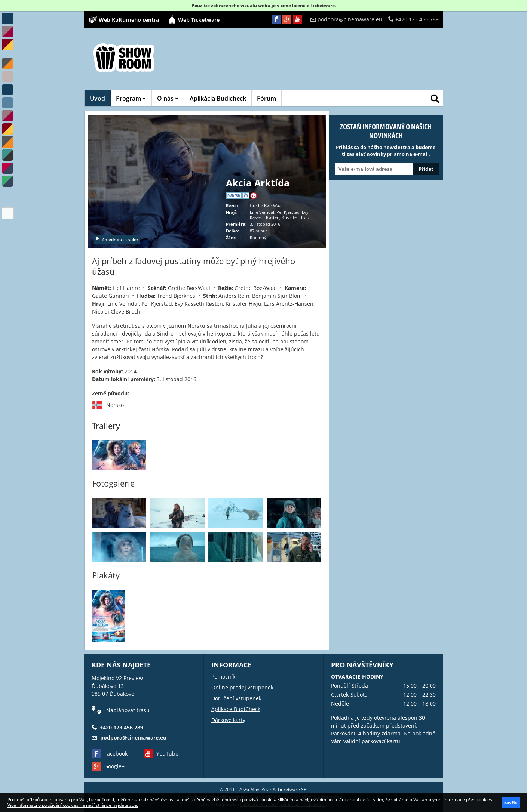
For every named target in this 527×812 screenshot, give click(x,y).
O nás (168, 98)
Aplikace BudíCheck (236, 709)
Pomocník (223, 677)
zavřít (511, 802)
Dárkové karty (228, 720)
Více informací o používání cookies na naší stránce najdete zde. (73, 805)
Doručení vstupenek (236, 698)
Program (131, 98)
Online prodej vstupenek (242, 687)
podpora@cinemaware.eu (346, 19)
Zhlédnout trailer (117, 239)
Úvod (97, 98)
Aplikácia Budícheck (218, 98)
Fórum (266, 98)
